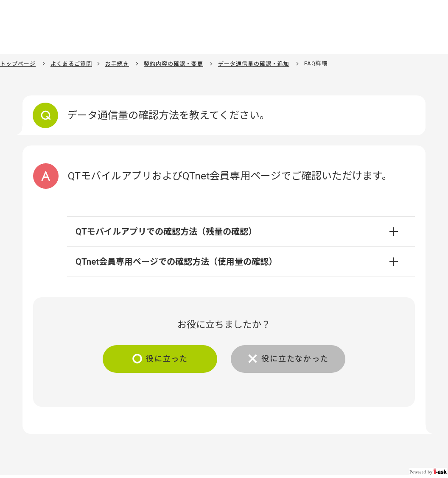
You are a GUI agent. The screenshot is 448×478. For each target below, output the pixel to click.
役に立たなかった (295, 359)
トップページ (18, 64)
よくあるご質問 (71, 64)
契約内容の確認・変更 (174, 64)
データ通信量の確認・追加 (254, 64)
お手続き (117, 64)
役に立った (167, 359)
